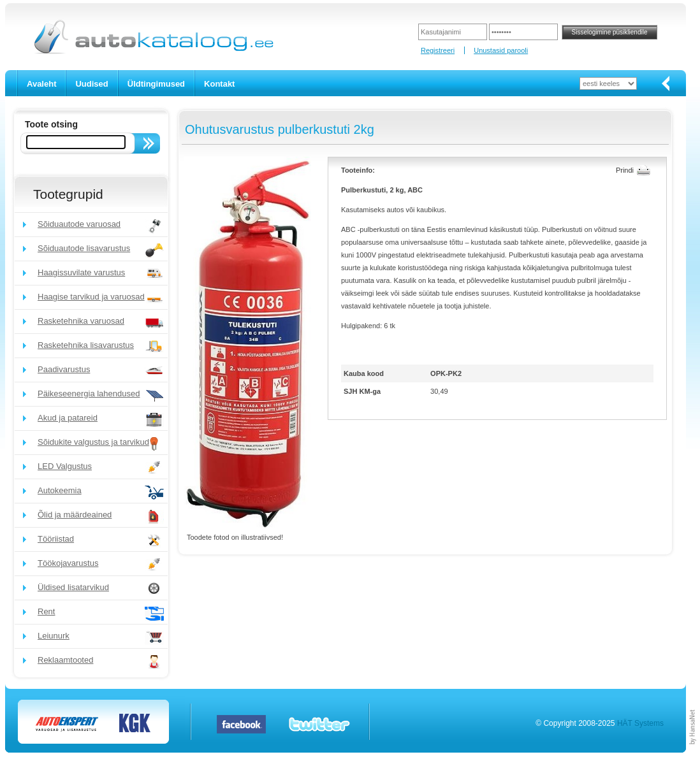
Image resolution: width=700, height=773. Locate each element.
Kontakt (219, 84)
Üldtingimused (156, 84)
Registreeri (438, 50)
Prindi (625, 170)
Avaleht (41, 84)
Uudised (91, 84)
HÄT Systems (640, 723)
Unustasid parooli (501, 50)
